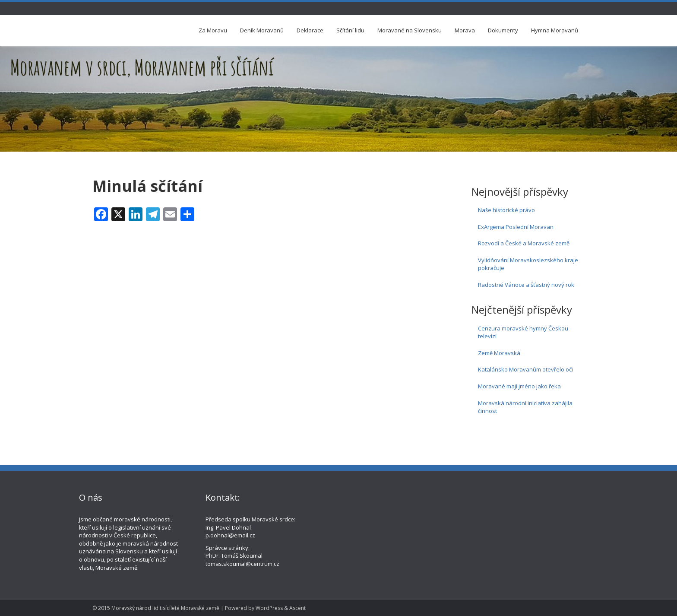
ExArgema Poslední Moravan (516, 227)
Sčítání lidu (350, 30)
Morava (465, 30)
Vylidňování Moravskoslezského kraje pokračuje (528, 264)
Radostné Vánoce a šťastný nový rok (526, 285)
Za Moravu (213, 30)
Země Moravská (499, 353)
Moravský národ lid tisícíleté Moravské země (165, 608)
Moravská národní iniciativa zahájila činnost (525, 407)
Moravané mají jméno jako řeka (519, 386)
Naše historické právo (506, 210)
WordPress (269, 608)
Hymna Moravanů (555, 30)
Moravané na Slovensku (410, 30)
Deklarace (310, 30)
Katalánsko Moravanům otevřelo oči (525, 369)
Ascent (297, 608)
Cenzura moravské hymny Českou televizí (523, 332)
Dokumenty (503, 30)
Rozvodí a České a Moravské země (524, 243)
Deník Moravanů (262, 30)
